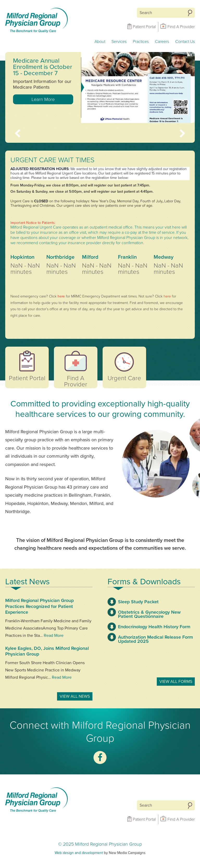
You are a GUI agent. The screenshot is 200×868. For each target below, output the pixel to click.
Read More (54, 636)
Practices (141, 42)
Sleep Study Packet (138, 602)
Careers (162, 42)
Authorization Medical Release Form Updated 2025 (155, 639)
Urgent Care (124, 378)
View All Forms (176, 682)
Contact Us (185, 42)
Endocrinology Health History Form (154, 627)
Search (190, 13)
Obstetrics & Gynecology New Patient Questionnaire (149, 614)
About (100, 42)
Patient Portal (144, 27)
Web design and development (79, 853)
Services (119, 42)
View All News (75, 696)
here (61, 296)
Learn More (43, 99)
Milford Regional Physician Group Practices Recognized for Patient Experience (39, 606)
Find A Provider (181, 27)
